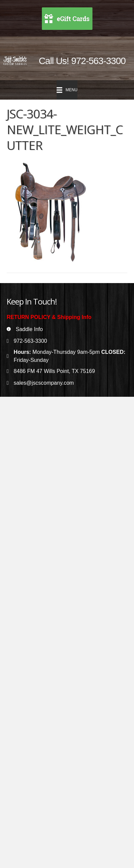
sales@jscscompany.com (44, 383)
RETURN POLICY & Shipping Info (49, 317)
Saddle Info (29, 329)
